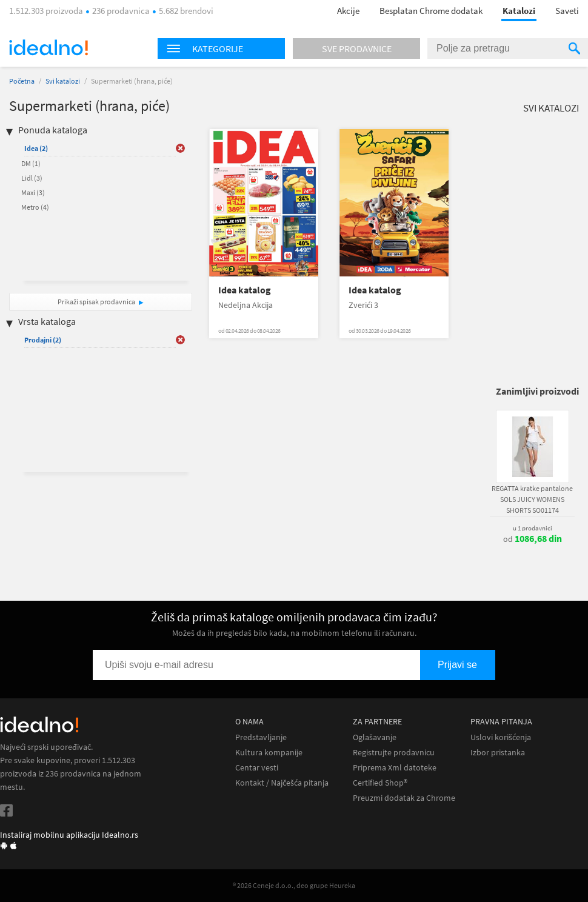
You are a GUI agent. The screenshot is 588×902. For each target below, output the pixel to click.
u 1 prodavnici (533, 528)
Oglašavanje (375, 737)
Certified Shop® (380, 783)
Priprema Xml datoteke (395, 768)
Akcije (348, 11)
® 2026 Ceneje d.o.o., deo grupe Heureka (294, 885)
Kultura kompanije (269, 753)
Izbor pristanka (498, 753)
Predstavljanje (261, 737)
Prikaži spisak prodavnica (96, 302)
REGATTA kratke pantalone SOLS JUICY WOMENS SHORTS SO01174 (532, 499)
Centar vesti (257, 768)
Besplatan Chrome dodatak (431, 11)
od (533, 539)
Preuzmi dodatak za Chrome (404, 798)
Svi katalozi (63, 81)
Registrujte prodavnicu (394, 753)
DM (31, 163)
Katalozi (519, 11)
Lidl (32, 178)
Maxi (33, 192)
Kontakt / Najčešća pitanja (282, 783)
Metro (35, 207)
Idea (36, 148)
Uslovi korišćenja (501, 737)
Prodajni (43, 340)
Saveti (567, 11)
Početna (22, 81)
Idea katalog (245, 290)
